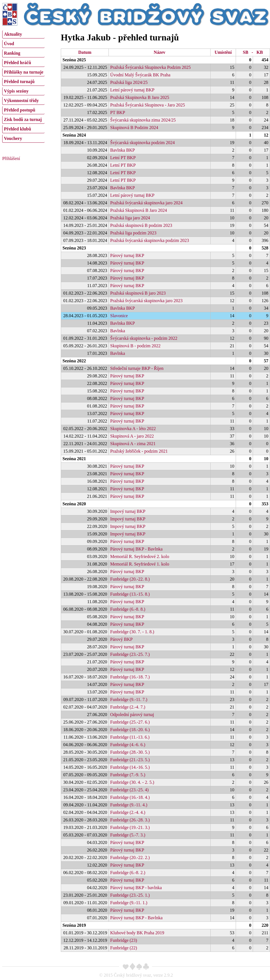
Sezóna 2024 (74, 135)
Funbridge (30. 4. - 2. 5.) (132, 782)
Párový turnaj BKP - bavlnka (136, 888)
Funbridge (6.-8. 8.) (128, 609)
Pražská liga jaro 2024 (130, 218)
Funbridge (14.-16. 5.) (130, 767)
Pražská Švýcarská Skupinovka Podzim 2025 (150, 67)
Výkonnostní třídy (21, 100)
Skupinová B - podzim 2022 (135, 346)
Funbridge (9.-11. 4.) (129, 805)
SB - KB (253, 52)
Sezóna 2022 (74, 361)
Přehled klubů (17, 129)
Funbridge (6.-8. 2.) (128, 873)
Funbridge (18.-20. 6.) (130, 730)
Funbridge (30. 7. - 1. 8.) (132, 632)
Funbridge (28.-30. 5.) (130, 752)
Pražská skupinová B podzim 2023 (141, 225)
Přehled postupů (20, 110)
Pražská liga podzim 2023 (133, 233)
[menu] (23, 86)
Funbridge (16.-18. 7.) (130, 677)
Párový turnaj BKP (127, 255)
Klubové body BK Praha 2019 (137, 933)
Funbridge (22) (124, 948)
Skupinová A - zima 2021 (133, 444)
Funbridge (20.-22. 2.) (130, 857)
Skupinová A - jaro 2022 (132, 436)
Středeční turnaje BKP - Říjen (137, 368)
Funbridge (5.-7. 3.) (128, 835)
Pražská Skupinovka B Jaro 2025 (140, 97)
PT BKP (118, 112)
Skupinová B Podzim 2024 (134, 128)
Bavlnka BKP (122, 150)
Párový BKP (121, 639)
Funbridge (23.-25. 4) (129, 790)
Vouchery (13, 138)
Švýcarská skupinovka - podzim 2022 (144, 338)
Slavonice (119, 316)
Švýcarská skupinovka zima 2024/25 (143, 120)
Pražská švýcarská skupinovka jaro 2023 (146, 301)
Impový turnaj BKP (128, 511)
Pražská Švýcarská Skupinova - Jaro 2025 (148, 105)
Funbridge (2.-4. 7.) (128, 707)
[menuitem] (23, 34)
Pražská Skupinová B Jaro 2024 (139, 210)
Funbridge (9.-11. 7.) (129, 699)
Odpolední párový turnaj (132, 715)
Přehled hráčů (17, 63)
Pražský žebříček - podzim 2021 (139, 451)
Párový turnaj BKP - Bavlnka (136, 549)
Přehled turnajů (19, 82)
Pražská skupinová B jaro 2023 (138, 293)
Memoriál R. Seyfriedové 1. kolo (140, 564)
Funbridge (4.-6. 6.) (128, 745)
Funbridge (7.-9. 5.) (128, 775)
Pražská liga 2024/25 (129, 82)
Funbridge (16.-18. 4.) (130, 797)
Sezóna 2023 (74, 248)
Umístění (223, 52)
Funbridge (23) (124, 940)
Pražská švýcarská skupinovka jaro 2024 (146, 203)
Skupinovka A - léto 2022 (133, 429)
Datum (85, 52)
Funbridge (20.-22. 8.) (130, 579)
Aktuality (13, 34)
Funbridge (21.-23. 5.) (130, 760)
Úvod (9, 44)
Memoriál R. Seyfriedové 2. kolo (140, 556)
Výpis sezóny (16, 91)
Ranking (12, 53)
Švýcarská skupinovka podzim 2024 (143, 143)
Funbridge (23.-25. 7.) (130, 654)
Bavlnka (118, 331)
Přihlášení (11, 158)
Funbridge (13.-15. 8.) (130, 594)
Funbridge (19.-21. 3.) (130, 827)
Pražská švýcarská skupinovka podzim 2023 (150, 240)
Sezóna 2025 (74, 60)
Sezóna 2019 (74, 925)
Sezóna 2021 (74, 459)
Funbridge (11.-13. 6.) (130, 737)
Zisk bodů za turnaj (23, 119)
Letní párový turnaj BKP (132, 90)
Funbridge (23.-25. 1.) (130, 895)
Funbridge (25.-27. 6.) (130, 722)
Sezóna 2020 (74, 504)
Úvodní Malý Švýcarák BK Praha (140, 75)
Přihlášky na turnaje (24, 72)
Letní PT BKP (123, 158)
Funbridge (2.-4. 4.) (128, 812)
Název (160, 52)
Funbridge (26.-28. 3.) (130, 820)
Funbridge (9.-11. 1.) (129, 903)
